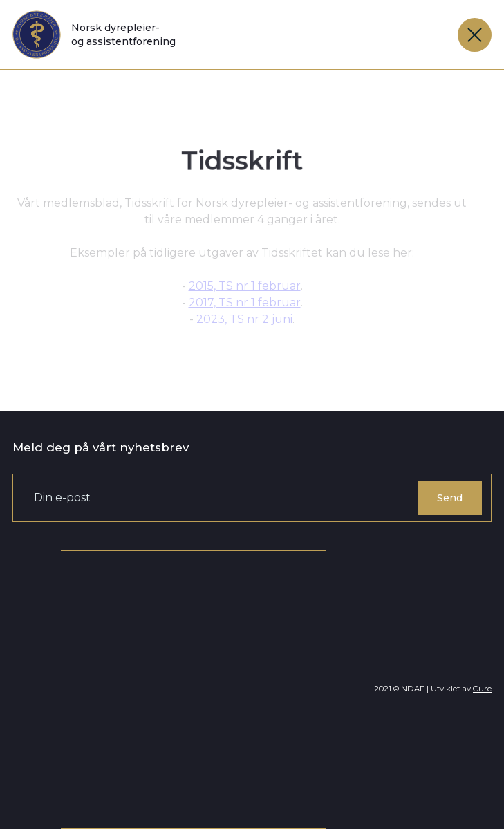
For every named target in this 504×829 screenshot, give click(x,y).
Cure (482, 689)
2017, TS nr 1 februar (245, 302)
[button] (475, 35)
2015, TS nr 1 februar (245, 286)
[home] (94, 35)
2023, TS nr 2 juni (244, 319)
